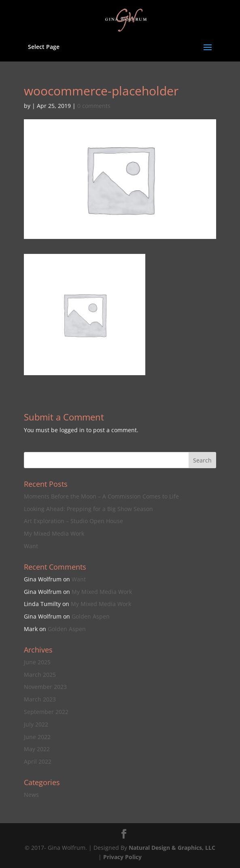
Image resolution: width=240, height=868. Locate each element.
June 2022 (37, 737)
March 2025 (40, 675)
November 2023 (45, 687)
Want (31, 546)
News (31, 795)
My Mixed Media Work (54, 533)
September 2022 (46, 712)
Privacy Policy (122, 857)
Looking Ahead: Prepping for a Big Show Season (88, 509)
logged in (72, 430)
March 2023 (40, 699)
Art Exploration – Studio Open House (73, 521)
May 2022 (37, 749)
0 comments (94, 106)
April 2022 (38, 761)
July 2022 (36, 724)
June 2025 (37, 662)
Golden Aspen (91, 616)
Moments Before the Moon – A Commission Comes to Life (101, 496)
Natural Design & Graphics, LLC (172, 848)
